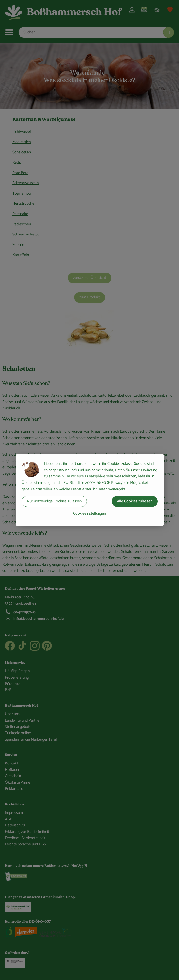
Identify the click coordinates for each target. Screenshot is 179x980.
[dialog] (89, 490)
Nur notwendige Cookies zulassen (54, 501)
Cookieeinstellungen (89, 514)
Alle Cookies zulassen (135, 501)
